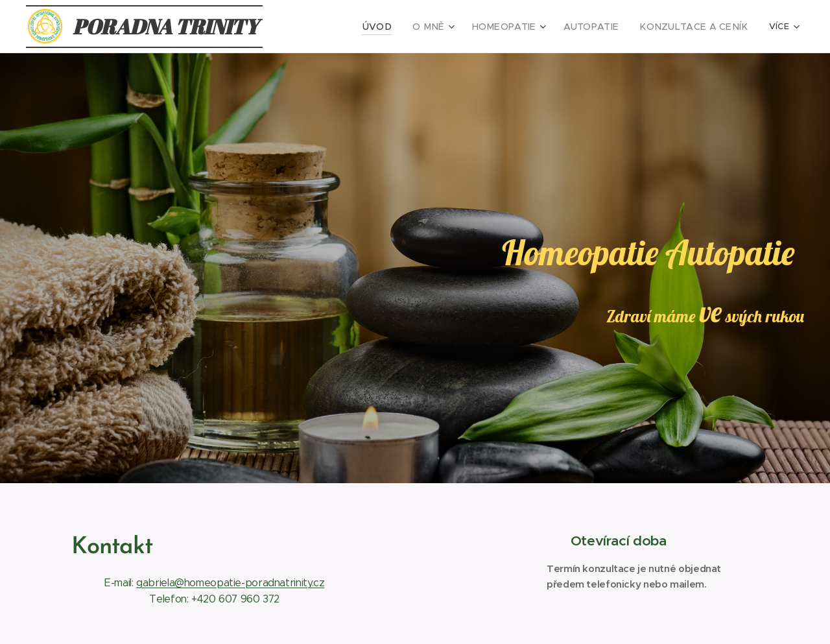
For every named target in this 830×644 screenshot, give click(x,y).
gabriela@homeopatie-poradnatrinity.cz (230, 583)
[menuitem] (360, 27)
